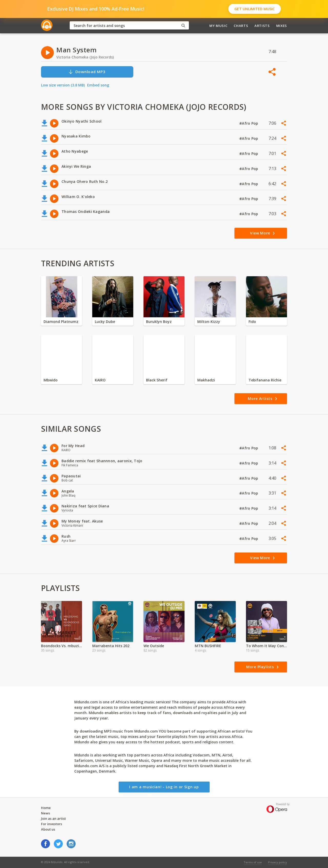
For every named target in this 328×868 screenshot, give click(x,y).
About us (48, 829)
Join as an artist (53, 818)
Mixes (282, 26)
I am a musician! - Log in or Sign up (164, 787)
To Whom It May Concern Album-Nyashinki (266, 646)
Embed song (98, 85)
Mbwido (51, 380)
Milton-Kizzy (209, 322)
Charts (241, 26)
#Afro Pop (249, 123)
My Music (218, 26)
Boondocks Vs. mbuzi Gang (61, 646)
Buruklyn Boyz (159, 322)
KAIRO (100, 380)
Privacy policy (278, 862)
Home (46, 808)
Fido (252, 322)
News (45, 813)
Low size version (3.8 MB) (63, 85)
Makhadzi (206, 380)
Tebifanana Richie (265, 380)
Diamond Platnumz (61, 322)
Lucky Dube (105, 322)
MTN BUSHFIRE (208, 646)
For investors (52, 824)
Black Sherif (157, 380)
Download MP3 (87, 72)
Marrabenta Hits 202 (111, 646)
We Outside (154, 646)
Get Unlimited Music (255, 9)
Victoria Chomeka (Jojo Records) (85, 57)
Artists (262, 26)
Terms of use (253, 862)
